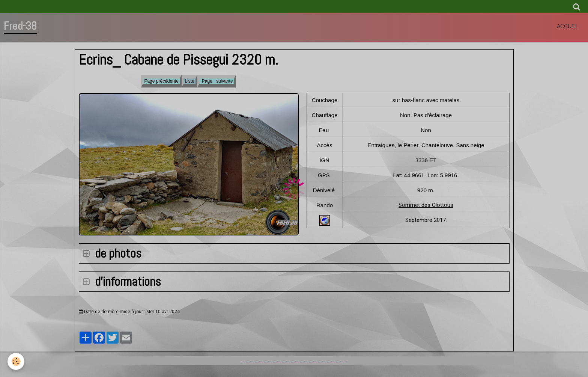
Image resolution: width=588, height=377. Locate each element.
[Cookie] (16, 361)
